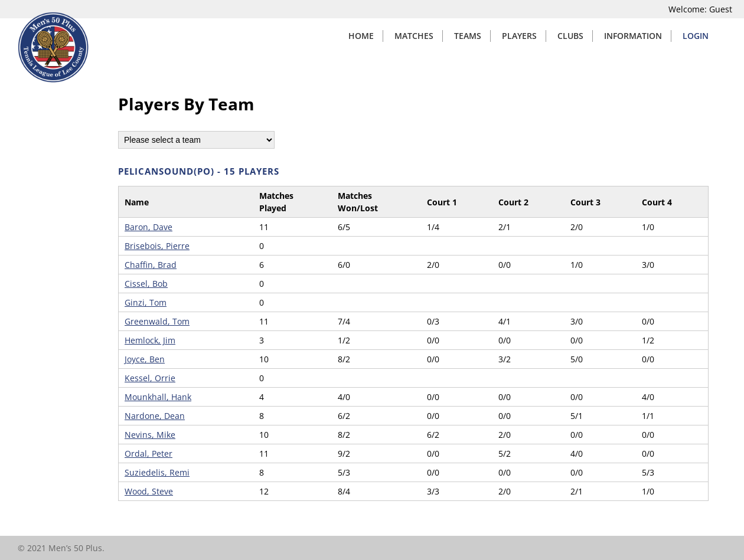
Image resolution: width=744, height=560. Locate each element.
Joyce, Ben (145, 359)
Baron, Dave (149, 227)
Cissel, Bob (146, 284)
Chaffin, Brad (151, 265)
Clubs (570, 36)
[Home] (53, 79)
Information (633, 36)
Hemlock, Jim (150, 340)
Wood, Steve (149, 491)
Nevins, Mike (150, 435)
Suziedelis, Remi (157, 472)
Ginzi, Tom (146, 302)
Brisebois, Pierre (157, 246)
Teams (468, 36)
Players (519, 36)
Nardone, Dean (155, 416)
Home (361, 36)
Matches (414, 36)
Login (696, 36)
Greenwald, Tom (157, 321)
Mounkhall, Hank (158, 397)
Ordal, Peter (149, 453)
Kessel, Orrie (150, 378)
